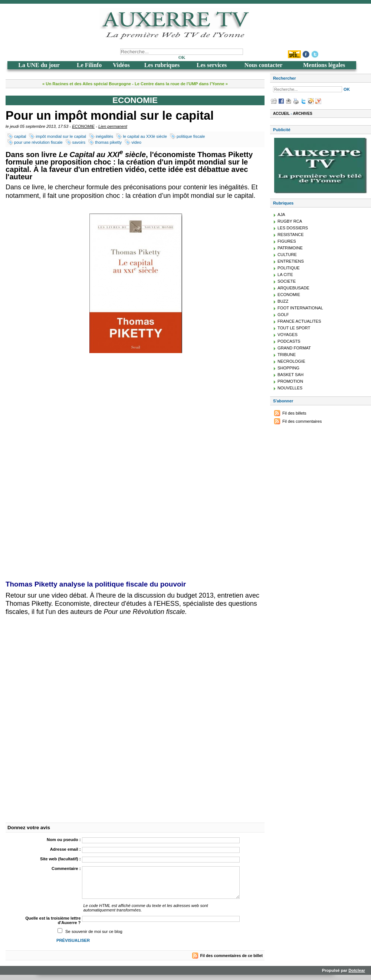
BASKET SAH (290, 375)
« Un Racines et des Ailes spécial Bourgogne (87, 84)
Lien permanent (113, 126)
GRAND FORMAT (294, 348)
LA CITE (285, 275)
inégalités (104, 136)
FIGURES (287, 241)
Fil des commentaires (302, 421)
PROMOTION (290, 381)
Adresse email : (65, 849)
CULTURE (287, 255)
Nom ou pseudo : (64, 840)
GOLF (283, 315)
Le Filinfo (89, 65)
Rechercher (285, 78)
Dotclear (357, 970)
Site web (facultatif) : (60, 859)
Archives (303, 114)
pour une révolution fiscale (38, 142)
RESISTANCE (291, 235)
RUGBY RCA (290, 221)
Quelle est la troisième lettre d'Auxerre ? (53, 920)
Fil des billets (294, 413)
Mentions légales (324, 65)
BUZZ (283, 301)
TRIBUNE (287, 355)
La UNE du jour (39, 65)
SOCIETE (287, 281)
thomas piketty (108, 142)
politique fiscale (191, 136)
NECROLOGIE (291, 361)
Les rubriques (162, 65)
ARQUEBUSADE (293, 288)
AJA (281, 215)
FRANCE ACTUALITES (299, 321)
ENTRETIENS (291, 261)
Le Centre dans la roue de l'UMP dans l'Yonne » (181, 84)
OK (182, 57)
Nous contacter (264, 65)
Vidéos (121, 65)
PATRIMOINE (290, 248)
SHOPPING (288, 368)
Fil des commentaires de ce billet (232, 956)
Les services (212, 65)
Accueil (281, 114)
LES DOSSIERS (293, 228)
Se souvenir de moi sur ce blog (94, 931)
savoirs (79, 142)
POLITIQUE (289, 268)
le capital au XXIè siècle (145, 136)
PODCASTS (289, 341)
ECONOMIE (83, 126)
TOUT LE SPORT (294, 328)
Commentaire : (66, 868)
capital (20, 136)
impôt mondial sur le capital (61, 136)
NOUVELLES (290, 388)
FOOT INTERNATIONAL (300, 308)
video (136, 142)
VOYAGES (288, 335)
